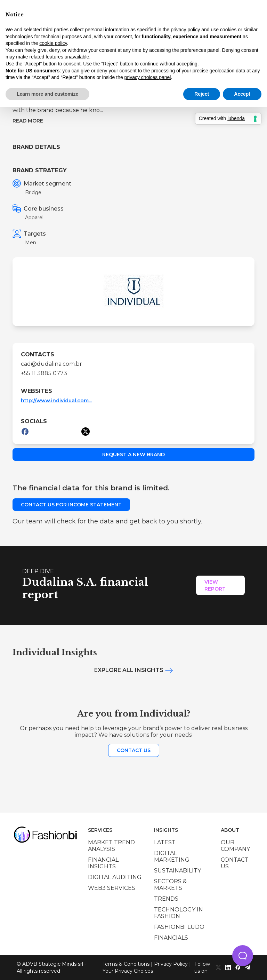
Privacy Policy (171, 964)
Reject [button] (202, 94)
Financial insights (103, 863)
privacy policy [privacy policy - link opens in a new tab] (185, 30)
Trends (166, 899)
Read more (28, 121)
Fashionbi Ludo (179, 927)
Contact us (134, 750)
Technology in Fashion (179, 913)
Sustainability (177, 871)
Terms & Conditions (126, 964)
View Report (215, 585)
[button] (243, 956)
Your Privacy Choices (128, 971)
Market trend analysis (111, 846)
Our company (235, 846)
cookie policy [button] (53, 43)
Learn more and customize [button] (47, 94)
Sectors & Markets (170, 885)
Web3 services (112, 888)
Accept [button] (242, 94)
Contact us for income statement (71, 505)
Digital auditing (115, 877)
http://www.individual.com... (56, 401)
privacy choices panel (148, 77)
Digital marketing (172, 856)
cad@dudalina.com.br (51, 364)
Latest (165, 842)
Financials (171, 938)
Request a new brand (133, 455)
